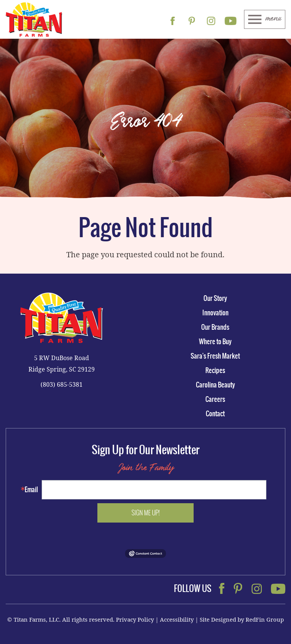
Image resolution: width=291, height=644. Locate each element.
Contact (215, 414)
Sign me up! (146, 513)
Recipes (215, 370)
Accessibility (177, 619)
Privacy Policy (135, 619)
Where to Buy (215, 342)
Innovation (215, 313)
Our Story (215, 298)
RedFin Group (265, 619)
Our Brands (215, 327)
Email (31, 490)
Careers (215, 399)
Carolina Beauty (215, 385)
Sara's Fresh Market (215, 356)
